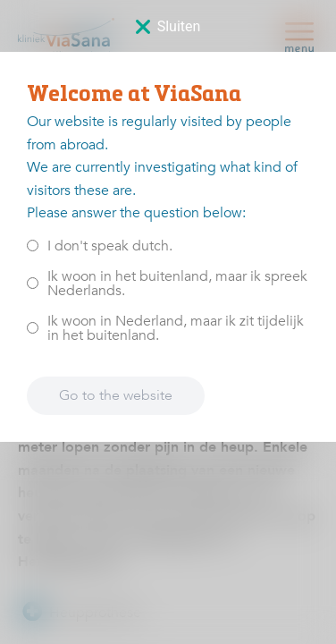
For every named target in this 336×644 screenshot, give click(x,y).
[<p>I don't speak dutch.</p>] (33, 246)
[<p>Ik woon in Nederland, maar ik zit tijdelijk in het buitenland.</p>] (33, 328)
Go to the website (116, 395)
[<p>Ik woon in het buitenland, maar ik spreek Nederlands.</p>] (33, 283)
